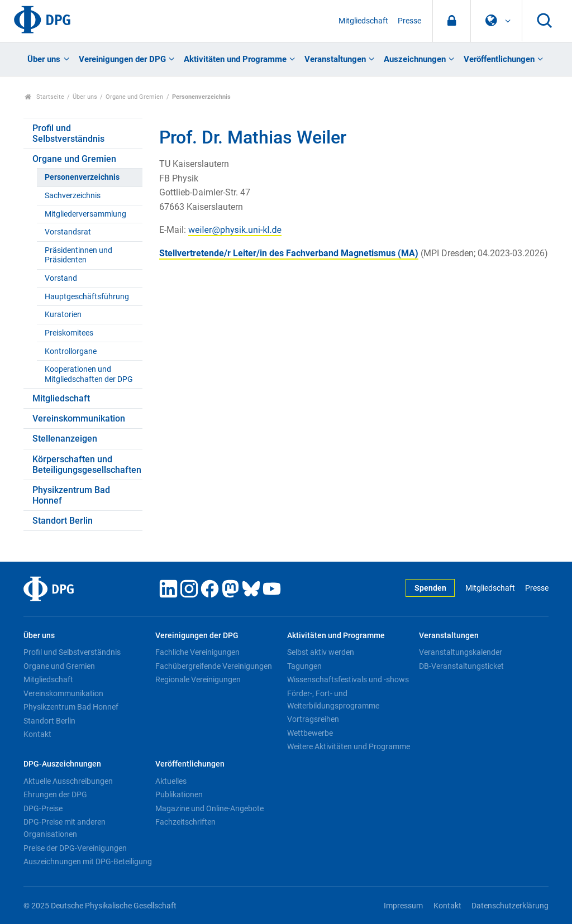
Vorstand (61, 278)
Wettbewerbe (310, 733)
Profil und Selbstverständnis (68, 133)
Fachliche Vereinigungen (197, 652)
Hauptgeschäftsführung (87, 297)
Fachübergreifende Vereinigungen (214, 666)
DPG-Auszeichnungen (62, 764)
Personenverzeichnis (82, 177)
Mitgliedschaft (363, 21)
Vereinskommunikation (79, 418)
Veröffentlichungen (499, 59)
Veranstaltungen (335, 59)
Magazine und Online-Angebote (209, 808)
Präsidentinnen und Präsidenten (78, 255)
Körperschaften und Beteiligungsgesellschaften (87, 465)
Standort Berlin (63, 521)
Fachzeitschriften (185, 822)
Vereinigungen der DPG (122, 59)
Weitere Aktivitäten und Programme (349, 746)
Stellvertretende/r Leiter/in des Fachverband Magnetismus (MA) (289, 253)
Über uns (44, 59)
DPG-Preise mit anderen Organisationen (65, 828)
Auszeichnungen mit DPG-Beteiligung (88, 861)
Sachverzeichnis (73, 196)
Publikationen (179, 794)
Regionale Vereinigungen (198, 679)
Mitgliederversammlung (85, 214)
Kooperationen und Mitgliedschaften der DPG (89, 374)
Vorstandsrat (68, 232)
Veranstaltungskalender (461, 652)
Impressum (403, 906)
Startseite (44, 97)
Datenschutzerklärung (510, 906)
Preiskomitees (69, 333)
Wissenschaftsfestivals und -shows (348, 679)
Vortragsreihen (313, 719)
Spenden (430, 588)
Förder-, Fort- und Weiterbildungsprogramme (333, 700)
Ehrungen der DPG (55, 794)
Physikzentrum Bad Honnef (71, 495)
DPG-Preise (43, 808)
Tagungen (304, 666)
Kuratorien (63, 315)
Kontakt (37, 734)
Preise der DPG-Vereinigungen (75, 848)
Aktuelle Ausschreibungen (68, 781)
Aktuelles (171, 781)
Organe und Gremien (134, 97)
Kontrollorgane (71, 351)
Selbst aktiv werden (321, 652)
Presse (409, 21)
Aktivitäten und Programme (235, 59)
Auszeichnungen (415, 59)
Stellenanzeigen (65, 439)
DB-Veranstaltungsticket (461, 666)
